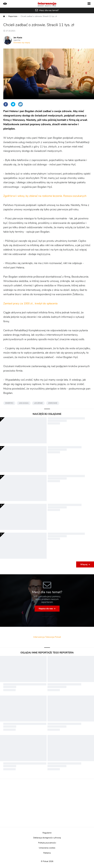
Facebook (6, 104)
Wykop (20, 104)
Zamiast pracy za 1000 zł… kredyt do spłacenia (30, 304)
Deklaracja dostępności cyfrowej (47, 838)
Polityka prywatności (47, 843)
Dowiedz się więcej (22, 43)
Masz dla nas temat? (49, 10)
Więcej (84, 564)
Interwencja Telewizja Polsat (47, 637)
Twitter (13, 104)
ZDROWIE (53, 403)
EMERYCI (9, 403)
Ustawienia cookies (47, 848)
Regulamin (47, 833)
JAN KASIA (24, 403)
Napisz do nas (46, 609)
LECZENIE (38, 403)
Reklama (47, 853)
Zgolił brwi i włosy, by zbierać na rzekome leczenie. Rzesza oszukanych (45, 196)
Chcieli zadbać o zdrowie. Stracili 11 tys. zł (39, 16)
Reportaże (13, 16)
